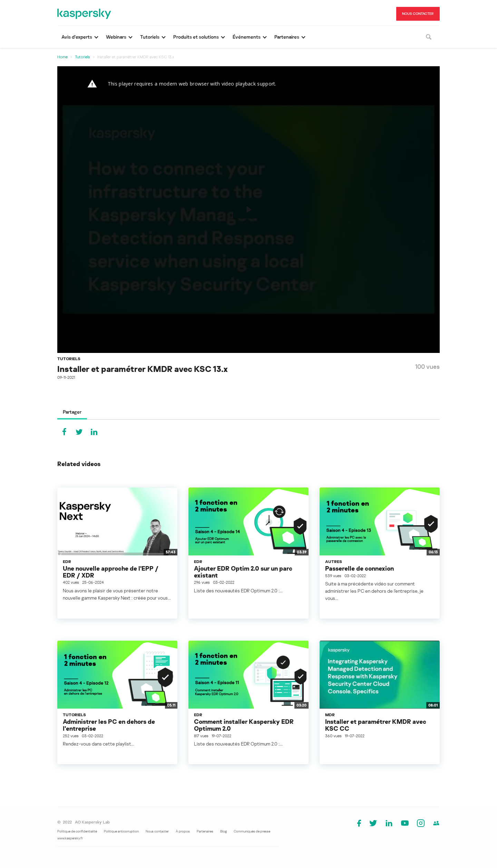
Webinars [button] (116, 37)
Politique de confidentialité (77, 831)
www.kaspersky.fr (70, 838)
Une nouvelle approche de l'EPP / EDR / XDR (111, 572)
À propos (183, 831)
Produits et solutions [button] (196, 37)
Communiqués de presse (252, 831)
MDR (330, 715)
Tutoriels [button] (150, 37)
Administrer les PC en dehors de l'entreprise (109, 725)
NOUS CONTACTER (418, 13)
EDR (67, 561)
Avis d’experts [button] (77, 37)
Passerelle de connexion (359, 568)
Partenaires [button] (287, 37)
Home (62, 57)
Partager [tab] (72, 412)
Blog (223, 831)
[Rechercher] (429, 37)
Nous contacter (157, 831)
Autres (334, 561)
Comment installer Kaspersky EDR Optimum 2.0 (244, 725)
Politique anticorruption (121, 831)
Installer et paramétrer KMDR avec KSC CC (376, 725)
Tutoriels (82, 57)
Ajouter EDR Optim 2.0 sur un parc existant (243, 572)
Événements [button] (247, 37)
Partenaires (205, 831)
